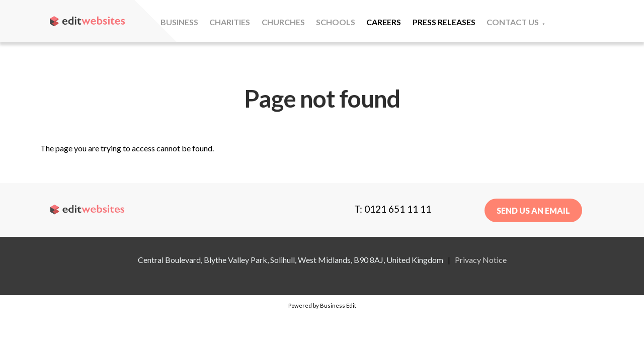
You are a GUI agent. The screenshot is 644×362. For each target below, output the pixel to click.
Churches (283, 22)
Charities (230, 22)
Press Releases (444, 22)
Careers (384, 22)
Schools (336, 22)
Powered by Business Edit (322, 305)
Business (179, 22)
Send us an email (533, 210)
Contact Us (513, 22)
